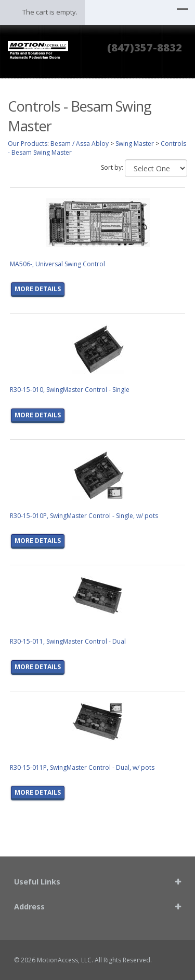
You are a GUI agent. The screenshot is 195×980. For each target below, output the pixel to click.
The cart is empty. (50, 12)
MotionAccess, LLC (64, 960)
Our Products (28, 144)
